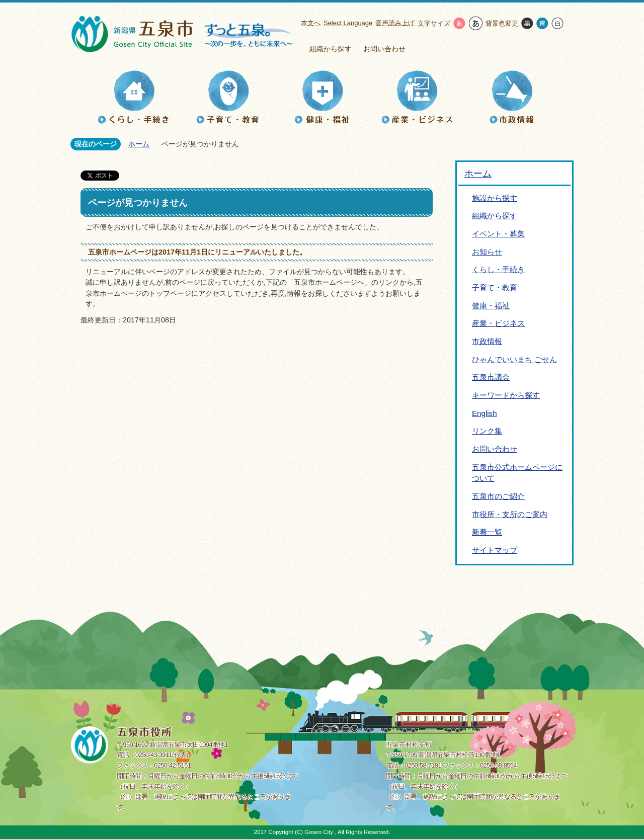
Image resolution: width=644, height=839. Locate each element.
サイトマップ (495, 550)
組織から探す (331, 49)
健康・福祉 (491, 306)
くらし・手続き (498, 269)
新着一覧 (487, 532)
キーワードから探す (506, 395)
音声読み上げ (395, 23)
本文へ (311, 23)
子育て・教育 (495, 287)
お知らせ (487, 252)
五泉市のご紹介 (498, 496)
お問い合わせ (384, 49)
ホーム (139, 144)
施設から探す (495, 198)
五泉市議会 (491, 377)
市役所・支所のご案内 (510, 514)
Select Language (348, 23)
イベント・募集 (498, 234)
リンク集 (487, 431)
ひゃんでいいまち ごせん (514, 359)
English (485, 413)
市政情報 (487, 341)
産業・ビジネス (498, 323)
